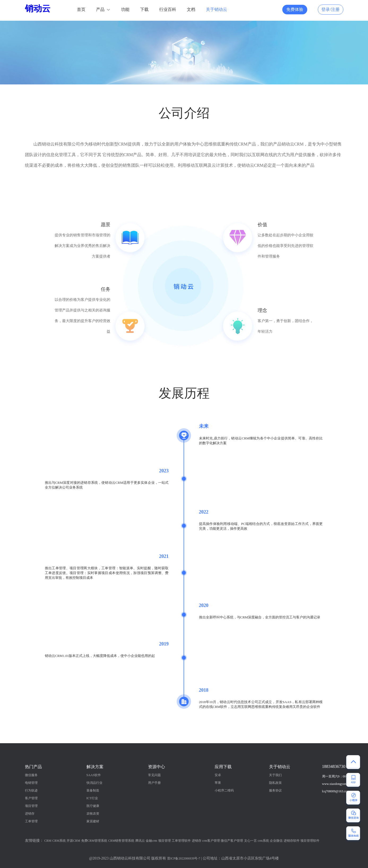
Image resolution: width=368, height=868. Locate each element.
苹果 (218, 783)
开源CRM (73, 841)
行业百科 (168, 9)
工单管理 (31, 821)
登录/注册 (330, 9)
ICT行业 (92, 798)
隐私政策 (275, 783)
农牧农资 (93, 814)
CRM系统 (59, 841)
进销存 (30, 814)
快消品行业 (94, 783)
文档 (191, 9)
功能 (125, 9)
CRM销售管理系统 (121, 841)
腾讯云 (140, 841)
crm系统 (263, 841)
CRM (48, 841)
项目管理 (31, 806)
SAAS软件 (94, 775)
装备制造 (93, 790)
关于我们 (275, 775)
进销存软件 (292, 841)
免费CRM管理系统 (94, 841)
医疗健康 (93, 806)
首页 (81, 9)
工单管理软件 (181, 841)
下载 (144, 9)
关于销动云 (217, 9)
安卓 (218, 775)
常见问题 (154, 775)
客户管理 (31, 798)
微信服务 (31, 775)
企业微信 (276, 841)
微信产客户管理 (232, 841)
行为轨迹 (31, 790)
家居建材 (93, 821)
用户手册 (154, 783)
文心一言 (250, 841)
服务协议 (275, 790)
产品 (100, 9)
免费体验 (295, 9)
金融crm (151, 841)
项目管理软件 (310, 841)
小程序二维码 (224, 790)
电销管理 (31, 783)
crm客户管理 (211, 841)
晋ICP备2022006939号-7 (184, 858)
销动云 (38, 8)
